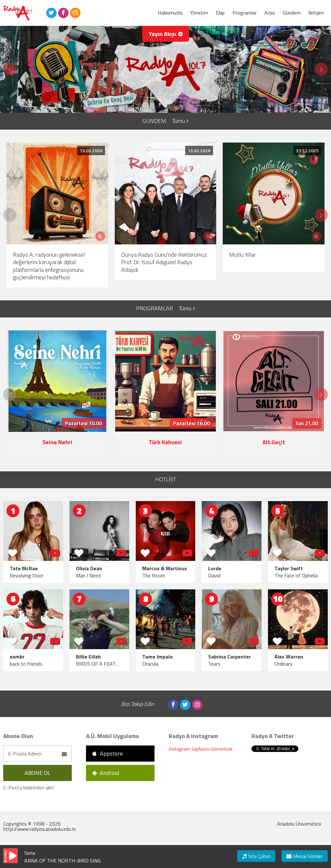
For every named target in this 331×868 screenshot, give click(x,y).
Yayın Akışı (166, 34)
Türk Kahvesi (165, 442)
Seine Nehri (57, 442)
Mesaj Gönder (305, 856)
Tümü (180, 121)
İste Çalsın (256, 856)
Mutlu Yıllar (242, 255)
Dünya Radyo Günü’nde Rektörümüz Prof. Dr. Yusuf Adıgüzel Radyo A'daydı (164, 262)
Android (106, 773)
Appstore (108, 753)
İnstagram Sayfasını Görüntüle (201, 749)
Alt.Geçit (274, 442)
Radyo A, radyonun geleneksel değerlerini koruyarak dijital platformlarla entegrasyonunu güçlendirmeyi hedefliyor (49, 266)
